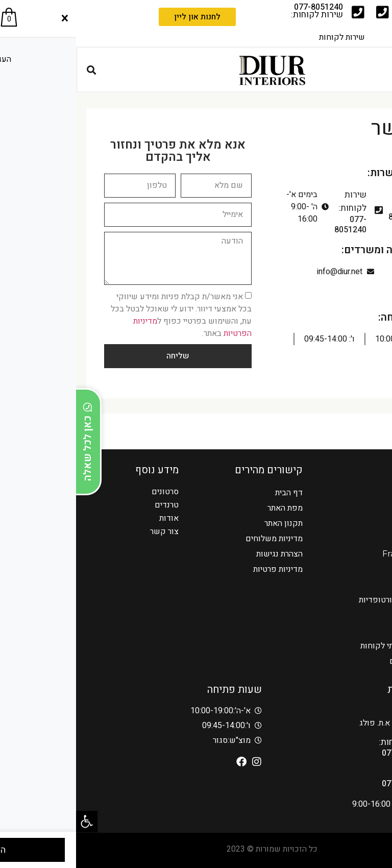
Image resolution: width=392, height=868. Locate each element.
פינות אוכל (359, 615)
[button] (11, 822)
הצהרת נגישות (203, 554)
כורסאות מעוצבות (347, 584)
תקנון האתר (207, 523)
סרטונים (89, 492)
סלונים (365, 523)
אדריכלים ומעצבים (345, 661)
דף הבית (213, 492)
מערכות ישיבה (353, 538)
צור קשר (88, 532)
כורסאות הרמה (353, 508)
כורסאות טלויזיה (350, 492)
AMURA (361, 569)
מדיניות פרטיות (202, 569)
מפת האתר (209, 508)
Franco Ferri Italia (341, 554)
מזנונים (364, 630)
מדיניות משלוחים (198, 538)
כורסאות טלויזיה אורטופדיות (330, 600)
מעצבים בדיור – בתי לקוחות (330, 646)
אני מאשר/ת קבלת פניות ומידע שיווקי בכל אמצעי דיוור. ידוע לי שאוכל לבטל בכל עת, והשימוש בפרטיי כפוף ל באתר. (105, 315)
